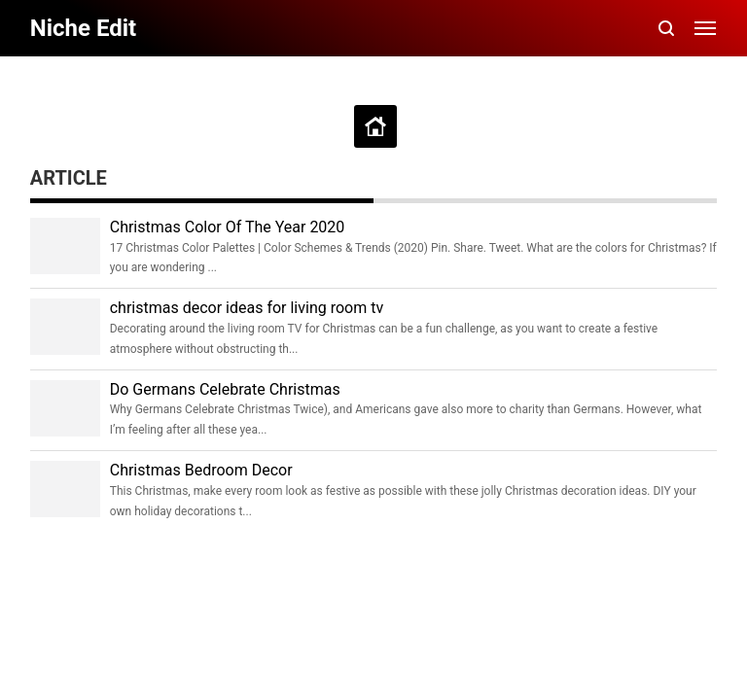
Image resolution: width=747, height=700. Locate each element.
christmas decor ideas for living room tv (247, 308)
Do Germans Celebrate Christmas (225, 389)
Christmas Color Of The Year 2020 (228, 227)
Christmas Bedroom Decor (201, 470)
